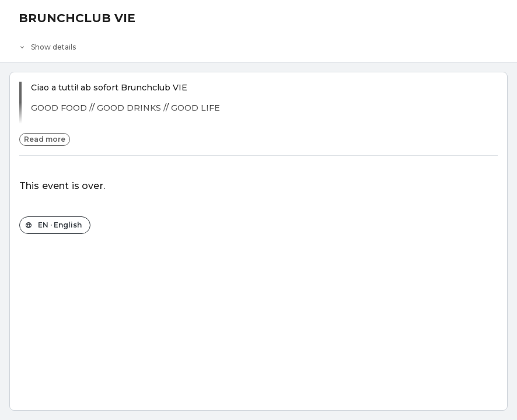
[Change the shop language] (55, 225)
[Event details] (258, 44)
